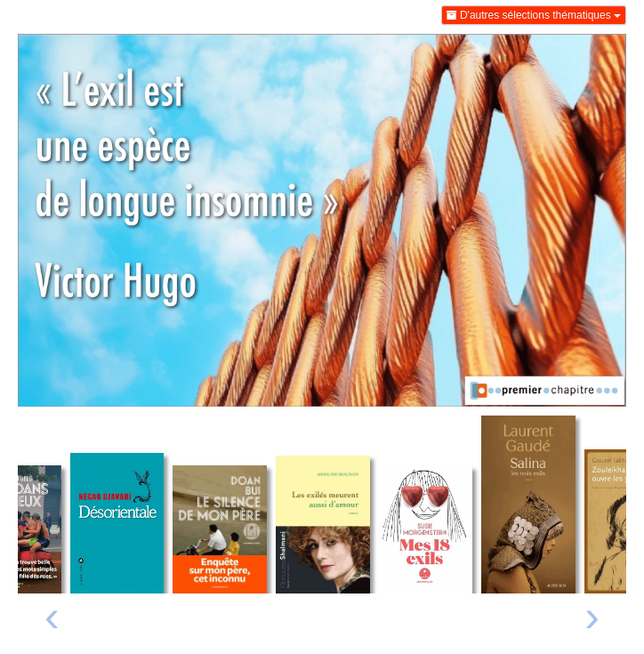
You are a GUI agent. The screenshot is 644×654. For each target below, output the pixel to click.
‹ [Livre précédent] (52, 616)
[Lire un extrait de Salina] (528, 505)
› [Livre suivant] (592, 616)
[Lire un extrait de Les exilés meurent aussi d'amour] (323, 525)
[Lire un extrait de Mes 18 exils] (426, 530)
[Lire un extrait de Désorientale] (117, 523)
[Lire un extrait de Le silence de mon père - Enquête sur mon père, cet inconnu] (220, 530)
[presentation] (52, 621)
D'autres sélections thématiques (534, 15)
